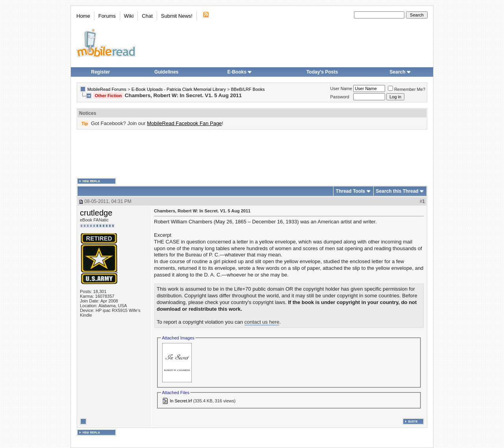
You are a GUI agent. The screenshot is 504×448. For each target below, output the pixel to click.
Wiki (129, 16)
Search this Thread (397, 191)
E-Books (240, 72)
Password (340, 97)
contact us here (262, 322)
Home (83, 16)
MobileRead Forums (107, 89)
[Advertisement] (252, 154)
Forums (107, 16)
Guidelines (166, 72)
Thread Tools (350, 191)
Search (400, 72)
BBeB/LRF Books (248, 89)
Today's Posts (322, 72)
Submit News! (177, 16)
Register (100, 72)
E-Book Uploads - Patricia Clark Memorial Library (179, 89)
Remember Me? (407, 89)
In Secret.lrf (181, 401)
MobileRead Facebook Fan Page (184, 123)
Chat (147, 16)
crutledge (96, 213)
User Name (341, 88)
